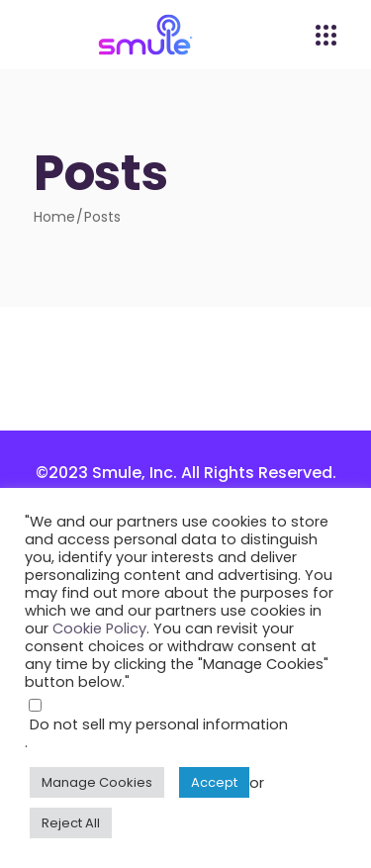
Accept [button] (214, 782)
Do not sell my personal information (159, 724)
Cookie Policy (99, 628)
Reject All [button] (71, 823)
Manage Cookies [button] (97, 782)
